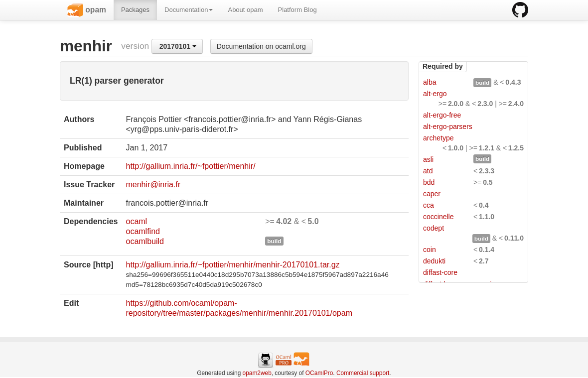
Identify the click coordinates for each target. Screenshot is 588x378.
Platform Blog (297, 10)
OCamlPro (319, 373)
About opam (245, 10)
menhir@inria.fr (153, 185)
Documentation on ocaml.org (261, 46)
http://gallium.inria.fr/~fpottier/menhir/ (190, 166)
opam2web (257, 373)
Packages (135, 10)
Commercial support (363, 373)
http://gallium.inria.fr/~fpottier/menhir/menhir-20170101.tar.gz (232, 265)
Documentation (189, 10)
